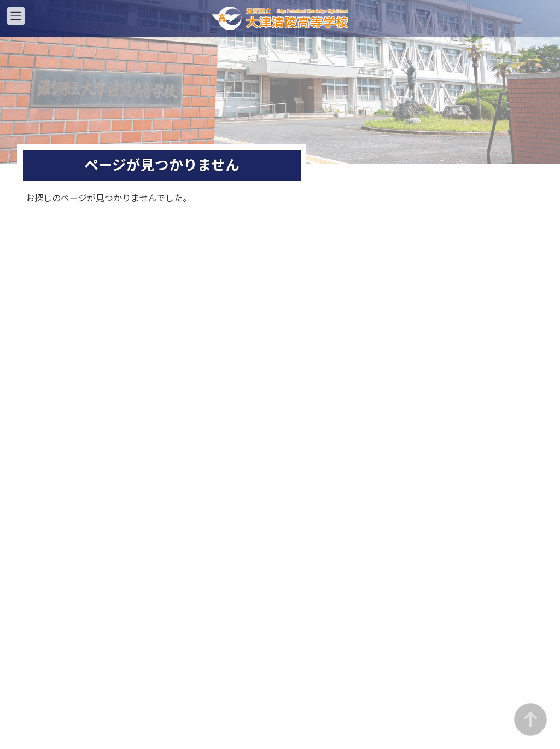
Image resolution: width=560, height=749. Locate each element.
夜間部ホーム (346, 316)
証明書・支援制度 (215, 388)
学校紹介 (84, 334)
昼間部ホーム (215, 316)
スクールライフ (215, 352)
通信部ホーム (477, 316)
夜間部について (346, 334)
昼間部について (215, 334)
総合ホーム (84, 316)
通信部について (477, 334)
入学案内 (215, 370)
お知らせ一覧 (215, 406)
